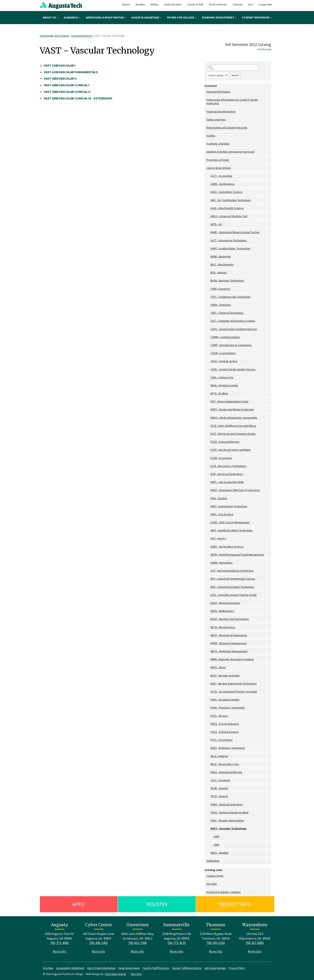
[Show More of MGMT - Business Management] (208, 643)
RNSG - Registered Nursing (226, 772)
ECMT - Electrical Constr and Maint (230, 450)
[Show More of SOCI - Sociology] (208, 780)
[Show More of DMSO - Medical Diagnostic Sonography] (208, 418)
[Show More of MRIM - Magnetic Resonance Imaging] (208, 659)
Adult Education (173, 5)
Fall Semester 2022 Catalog (55, 36)
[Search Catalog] (233, 68)
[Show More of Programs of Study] (205, 160)
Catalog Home (215, 876)
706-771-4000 (59, 943)
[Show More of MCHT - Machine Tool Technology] (208, 619)
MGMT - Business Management (229, 643)
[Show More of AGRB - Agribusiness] (208, 184)
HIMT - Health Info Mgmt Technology (232, 530)
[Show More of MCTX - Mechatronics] (208, 627)
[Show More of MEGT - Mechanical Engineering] (208, 635)
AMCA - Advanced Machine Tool (229, 216)
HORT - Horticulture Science (227, 547)
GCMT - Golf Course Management (230, 522)
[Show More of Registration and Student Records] (205, 128)
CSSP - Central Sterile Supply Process (233, 369)
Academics (72, 17)
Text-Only (136, 974)
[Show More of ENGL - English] (208, 498)
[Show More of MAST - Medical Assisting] (208, 603)
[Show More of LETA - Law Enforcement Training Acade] (208, 595)
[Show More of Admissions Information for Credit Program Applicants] (205, 100)
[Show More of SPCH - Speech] (208, 796)
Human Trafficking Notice (187, 968)
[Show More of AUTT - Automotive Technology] (208, 240)
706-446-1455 (99, 943)
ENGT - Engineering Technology (229, 506)
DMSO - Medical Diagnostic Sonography (234, 418)
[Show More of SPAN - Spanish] (208, 788)
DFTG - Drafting (219, 393)
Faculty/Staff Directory (156, 968)
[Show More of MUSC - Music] (208, 667)
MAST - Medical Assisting (225, 603)
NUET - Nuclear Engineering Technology (234, 683)
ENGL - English (219, 498)
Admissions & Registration (106, 17)
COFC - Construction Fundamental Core (234, 329)
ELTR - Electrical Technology (227, 474)
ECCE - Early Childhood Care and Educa (233, 426)
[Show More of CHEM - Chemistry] (208, 305)
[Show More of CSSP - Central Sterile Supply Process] (208, 369)
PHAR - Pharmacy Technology (228, 708)
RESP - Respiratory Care (225, 764)
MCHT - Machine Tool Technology (230, 619)
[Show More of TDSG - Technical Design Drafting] (208, 812)
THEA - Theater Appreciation (227, 820)
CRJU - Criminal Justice (224, 361)
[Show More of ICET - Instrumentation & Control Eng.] (208, 571)
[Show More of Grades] (205, 136)
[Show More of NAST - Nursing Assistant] (208, 676)
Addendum (213, 861)
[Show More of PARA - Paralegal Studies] (208, 700)
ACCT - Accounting (221, 176)
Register (157, 904)
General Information (218, 92)
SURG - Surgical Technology (227, 804)
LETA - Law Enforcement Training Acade (234, 595)
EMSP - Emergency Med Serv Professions (235, 490)
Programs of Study (218, 160)
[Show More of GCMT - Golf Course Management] (208, 522)
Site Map (212, 884)
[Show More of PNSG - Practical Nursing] (208, 724)
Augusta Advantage (147, 17)
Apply (79, 904)
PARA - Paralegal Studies (225, 700)
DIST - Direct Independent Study (229, 401)
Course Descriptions (82, 36)
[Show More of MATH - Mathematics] (208, 611)
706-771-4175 (177, 943)
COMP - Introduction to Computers (231, 345)
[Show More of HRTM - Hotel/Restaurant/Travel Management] (208, 555)
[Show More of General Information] (205, 92)
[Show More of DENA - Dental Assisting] (208, 385)
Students (140, 5)
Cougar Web (265, 5)
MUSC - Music (218, 667)
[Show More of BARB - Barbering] (208, 257)
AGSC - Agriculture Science (226, 192)
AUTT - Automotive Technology (229, 240)
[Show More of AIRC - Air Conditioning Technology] (208, 200)
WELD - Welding (219, 853)
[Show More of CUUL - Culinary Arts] (208, 377)
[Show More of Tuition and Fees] (205, 120)
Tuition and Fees (216, 119)
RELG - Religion (219, 756)
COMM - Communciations (225, 337)
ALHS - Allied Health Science (227, 208)
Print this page (264, 49)
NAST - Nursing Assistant (225, 675)
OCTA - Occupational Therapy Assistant (234, 691)
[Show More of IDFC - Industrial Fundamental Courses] (208, 579)
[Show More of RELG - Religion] (208, 756)
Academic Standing (218, 144)
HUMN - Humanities (221, 563)
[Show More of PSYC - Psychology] (208, 740)
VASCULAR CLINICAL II (67, 92)
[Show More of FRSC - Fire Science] (208, 514)
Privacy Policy (237, 968)
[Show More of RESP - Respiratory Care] (208, 764)
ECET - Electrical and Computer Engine (233, 434)
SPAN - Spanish (219, 788)
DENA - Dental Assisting (224, 385)
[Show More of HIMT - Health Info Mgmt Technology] (208, 530)
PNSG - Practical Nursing (225, 724)
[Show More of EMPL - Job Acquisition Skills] (208, 482)
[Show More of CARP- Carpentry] (208, 289)
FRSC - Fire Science (222, 514)
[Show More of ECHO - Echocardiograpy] (208, 442)
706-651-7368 (138, 943)
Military (154, 5)
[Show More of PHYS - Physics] (208, 716)
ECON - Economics (221, 458)
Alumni (126, 5)
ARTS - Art (216, 224)
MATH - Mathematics (222, 611)
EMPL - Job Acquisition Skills (227, 482)
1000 (216, 836)
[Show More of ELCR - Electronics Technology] (208, 466)
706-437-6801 (255, 943)
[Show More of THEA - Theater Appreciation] (208, 821)
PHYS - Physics (219, 716)
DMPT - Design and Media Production (232, 409)
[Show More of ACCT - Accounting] (208, 176)
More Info (59, 951)
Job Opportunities (215, 968)
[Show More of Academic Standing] (205, 144)
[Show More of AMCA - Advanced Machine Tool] (208, 216)
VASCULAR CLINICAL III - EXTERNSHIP (78, 98)
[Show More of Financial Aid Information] (205, 112)
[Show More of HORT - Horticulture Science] (208, 547)
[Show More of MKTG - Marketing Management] (208, 651)
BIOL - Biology (219, 272)
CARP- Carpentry (220, 289)
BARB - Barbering (221, 256)
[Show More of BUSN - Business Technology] (208, 281)
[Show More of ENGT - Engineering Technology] (208, 506)
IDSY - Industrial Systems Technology (232, 587)
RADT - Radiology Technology (228, 748)
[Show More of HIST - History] (208, 538)
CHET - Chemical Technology (227, 313)
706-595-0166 (216, 943)
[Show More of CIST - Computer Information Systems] (208, 321)
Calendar (237, 5)
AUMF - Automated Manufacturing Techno (235, 232)
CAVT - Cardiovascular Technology (231, 297)
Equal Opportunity (129, 968)
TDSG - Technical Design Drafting (229, 812)
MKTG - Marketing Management (229, 651)
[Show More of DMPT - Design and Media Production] (208, 410)
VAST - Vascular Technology (228, 828)
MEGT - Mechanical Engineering (229, 635)
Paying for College (182, 17)
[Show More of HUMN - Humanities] (208, 563)
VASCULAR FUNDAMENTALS (71, 72)
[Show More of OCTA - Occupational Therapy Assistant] (208, 692)
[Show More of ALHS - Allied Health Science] (208, 208)
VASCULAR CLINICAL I (67, 85)
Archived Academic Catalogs (224, 892)
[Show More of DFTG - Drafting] (208, 393)
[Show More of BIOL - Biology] (208, 273)
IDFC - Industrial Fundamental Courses (233, 579)
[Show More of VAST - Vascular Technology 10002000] (208, 829)
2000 (216, 845)
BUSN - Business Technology (227, 280)
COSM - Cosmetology (223, 353)
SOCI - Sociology (220, 780)
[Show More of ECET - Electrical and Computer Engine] (208, 434)
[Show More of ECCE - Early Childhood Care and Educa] (208, 426)
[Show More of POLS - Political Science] (208, 732)
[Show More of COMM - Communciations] (208, 337)
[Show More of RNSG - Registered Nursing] (208, 772)
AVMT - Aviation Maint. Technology (230, 248)
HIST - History (218, 538)
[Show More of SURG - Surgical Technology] (208, 804)
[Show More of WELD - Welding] (208, 853)
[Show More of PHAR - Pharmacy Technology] (208, 708)
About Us (51, 17)
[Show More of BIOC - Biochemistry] (208, 265)
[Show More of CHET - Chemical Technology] (208, 313)
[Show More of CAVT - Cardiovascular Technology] (208, 297)
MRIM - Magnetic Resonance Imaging (232, 659)
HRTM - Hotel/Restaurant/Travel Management (237, 555)
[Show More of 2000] (211, 845)
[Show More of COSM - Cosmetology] (208, 353)
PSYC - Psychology (222, 740)
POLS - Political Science (224, 732)
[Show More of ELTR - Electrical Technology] (208, 474)
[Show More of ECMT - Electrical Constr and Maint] (208, 450)
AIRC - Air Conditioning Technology (231, 200)
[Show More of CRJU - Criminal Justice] (208, 361)
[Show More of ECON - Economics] (208, 458)
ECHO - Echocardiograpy (225, 442)
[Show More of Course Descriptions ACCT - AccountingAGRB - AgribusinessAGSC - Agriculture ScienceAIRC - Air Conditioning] (205, 168)
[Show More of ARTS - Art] (208, 224)
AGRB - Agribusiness (223, 184)
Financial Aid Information (221, 111)
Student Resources (257, 17)
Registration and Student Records (227, 128)
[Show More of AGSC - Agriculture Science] (208, 192)
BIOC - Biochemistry (222, 264)
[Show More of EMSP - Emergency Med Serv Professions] (208, 490)
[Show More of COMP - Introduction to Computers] (208, 345)
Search (235, 75)
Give (250, 5)
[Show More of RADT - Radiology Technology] (208, 748)
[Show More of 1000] (211, 837)
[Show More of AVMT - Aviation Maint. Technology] (208, 249)
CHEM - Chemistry (221, 305)
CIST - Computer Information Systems (233, 321)
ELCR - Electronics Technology (228, 466)
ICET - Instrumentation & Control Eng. (232, 571)
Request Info (235, 904)
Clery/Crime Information (101, 968)
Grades (211, 136)
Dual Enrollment (218, 5)
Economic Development (219, 17)
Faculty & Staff (195, 5)
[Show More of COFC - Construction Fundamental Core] (208, 329)
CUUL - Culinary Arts (222, 377)
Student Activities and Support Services (230, 152)
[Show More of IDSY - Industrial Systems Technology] (208, 587)
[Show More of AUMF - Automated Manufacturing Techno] (208, 232)
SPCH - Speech (219, 796)
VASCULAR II (60, 78)
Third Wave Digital (115, 974)
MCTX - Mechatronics (223, 627)
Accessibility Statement (70, 968)
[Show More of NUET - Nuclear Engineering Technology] (208, 684)
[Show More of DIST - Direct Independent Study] (208, 401)
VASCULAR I (60, 65)
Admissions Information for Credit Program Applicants (232, 101)
